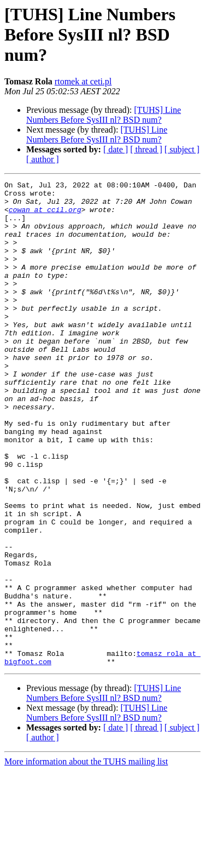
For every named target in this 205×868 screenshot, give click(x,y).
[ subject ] (182, 149)
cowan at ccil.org (45, 216)
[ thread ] (146, 149)
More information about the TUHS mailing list (86, 858)
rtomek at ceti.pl (83, 81)
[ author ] (43, 159)
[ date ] (116, 149)
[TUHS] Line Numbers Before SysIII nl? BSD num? (104, 115)
